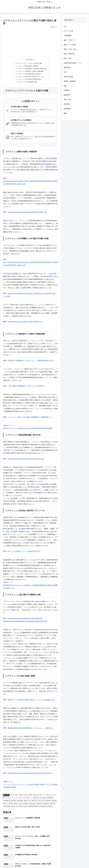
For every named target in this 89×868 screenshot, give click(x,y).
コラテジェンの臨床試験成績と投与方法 (29, 75)
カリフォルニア (52, 797)
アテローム (18, 634)
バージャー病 (9, 168)
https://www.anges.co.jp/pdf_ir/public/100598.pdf (25, 323)
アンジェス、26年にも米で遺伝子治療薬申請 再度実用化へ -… (30, 419)
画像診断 (48, 802)
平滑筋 (14, 802)
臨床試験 (39, 199)
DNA (22, 797)
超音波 (53, 805)
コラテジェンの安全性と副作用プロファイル (30, 78)
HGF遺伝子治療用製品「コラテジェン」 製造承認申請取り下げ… (31, 362)
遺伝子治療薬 (41, 603)
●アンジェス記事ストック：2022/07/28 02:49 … (25, 553)
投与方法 (35, 802)
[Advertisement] (30, 41)
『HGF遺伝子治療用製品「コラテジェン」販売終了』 (27, 387)
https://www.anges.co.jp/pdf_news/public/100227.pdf (26, 460)
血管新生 (47, 278)
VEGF (36, 797)
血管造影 (22, 486)
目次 (28, 60)
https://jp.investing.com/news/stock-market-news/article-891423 (30, 775)
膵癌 (8, 533)
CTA (13, 797)
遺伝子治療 (15, 808)
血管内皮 (11, 275)
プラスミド (7, 645)
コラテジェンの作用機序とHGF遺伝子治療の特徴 (32, 69)
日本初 (42, 802)
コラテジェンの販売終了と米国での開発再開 (30, 72)
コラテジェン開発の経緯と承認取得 (28, 66)
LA (26, 797)
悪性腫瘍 (22, 530)
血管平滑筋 (52, 275)
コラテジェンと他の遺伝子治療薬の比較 (29, 80)
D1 (17, 797)
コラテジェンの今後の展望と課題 (27, 83)
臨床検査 (8, 522)
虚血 (21, 805)
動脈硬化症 (7, 802)
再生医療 (37, 799)
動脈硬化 (50, 799)
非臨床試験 (43, 808)
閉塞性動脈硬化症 (47, 166)
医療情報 (6, 797)
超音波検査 (45, 486)
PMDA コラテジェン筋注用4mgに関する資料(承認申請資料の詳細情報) (28, 430)
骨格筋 (23, 253)
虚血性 (26, 805)
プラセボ (11, 205)
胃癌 (11, 805)
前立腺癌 (14, 533)
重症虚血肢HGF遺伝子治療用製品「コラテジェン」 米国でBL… (31, 729)
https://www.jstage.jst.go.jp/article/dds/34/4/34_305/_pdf (27, 214)
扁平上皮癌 (26, 533)
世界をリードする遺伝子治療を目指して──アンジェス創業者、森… (32, 701)
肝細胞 (51, 160)
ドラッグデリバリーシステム (11, 799)
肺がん (53, 721)
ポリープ (30, 799)
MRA (31, 797)
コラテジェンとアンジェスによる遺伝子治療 (29, 63)
